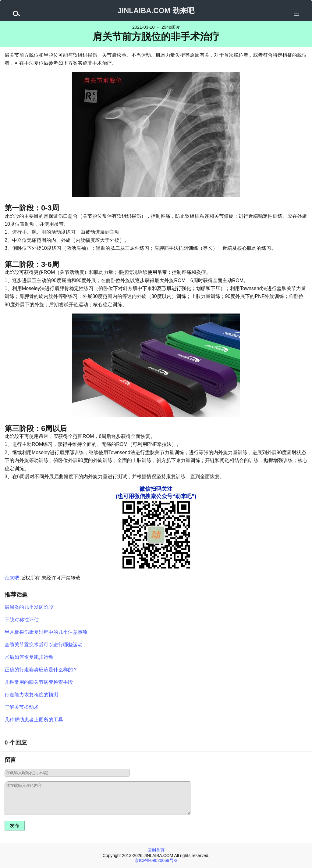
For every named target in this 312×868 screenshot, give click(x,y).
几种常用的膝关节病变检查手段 (39, 682)
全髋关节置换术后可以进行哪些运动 (44, 645)
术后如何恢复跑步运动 (29, 657)
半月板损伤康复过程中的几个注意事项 (46, 632)
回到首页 (156, 850)
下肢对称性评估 (22, 620)
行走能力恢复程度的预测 (31, 695)
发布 (15, 825)
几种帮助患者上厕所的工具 (34, 720)
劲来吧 (12, 578)
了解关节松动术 (22, 707)
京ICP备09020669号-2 (156, 860)
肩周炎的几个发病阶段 (29, 607)
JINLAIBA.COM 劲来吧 (156, 11)
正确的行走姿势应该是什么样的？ (41, 670)
